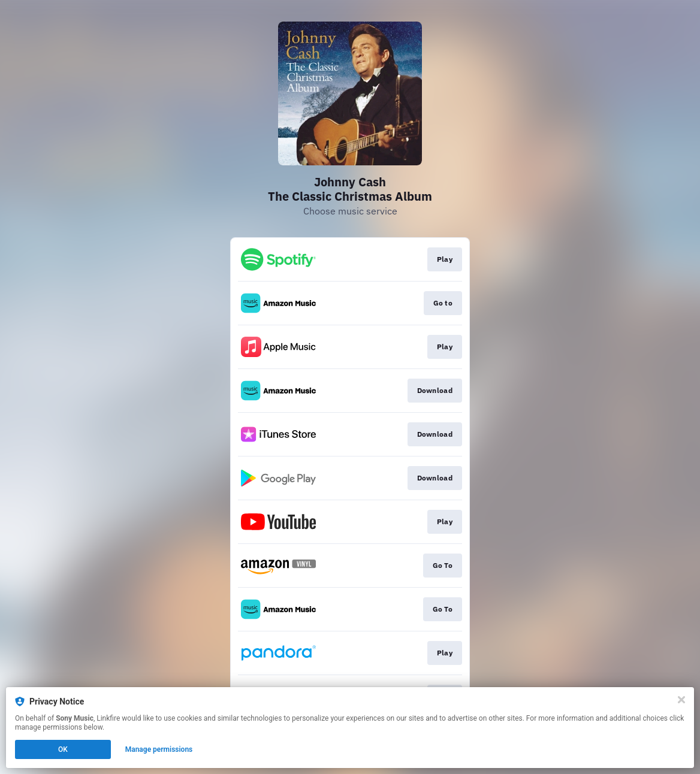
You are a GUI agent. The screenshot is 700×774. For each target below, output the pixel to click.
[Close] (681, 700)
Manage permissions (159, 749)
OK (63, 749)
